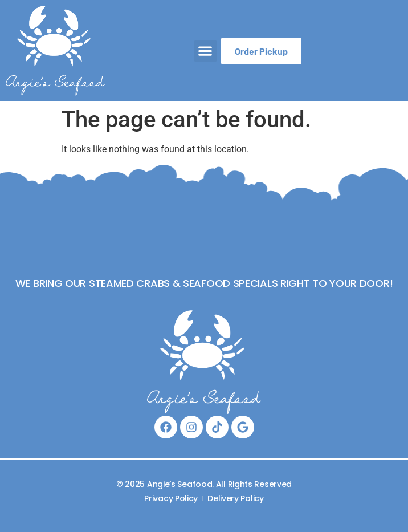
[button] (205, 51)
